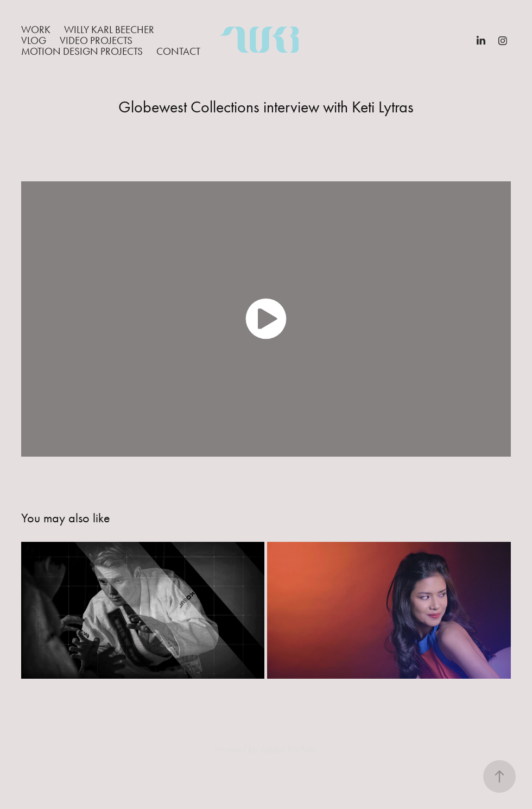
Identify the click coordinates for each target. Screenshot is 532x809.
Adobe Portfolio (289, 749)
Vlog (34, 40)
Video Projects (96, 40)
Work (36, 30)
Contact (178, 51)
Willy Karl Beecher (109, 30)
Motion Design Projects (82, 51)
